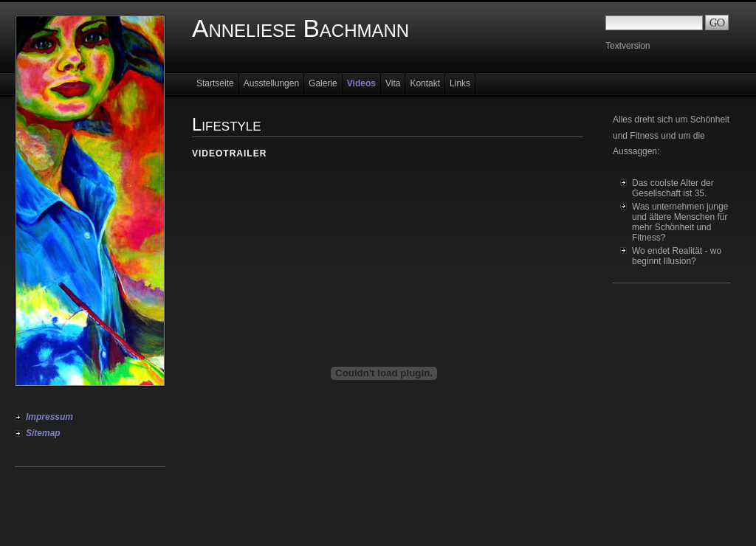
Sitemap (43, 433)
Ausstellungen (271, 83)
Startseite (215, 83)
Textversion (628, 46)
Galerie (323, 83)
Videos (361, 83)
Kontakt (425, 83)
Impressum (49, 417)
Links (460, 83)
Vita (393, 83)
